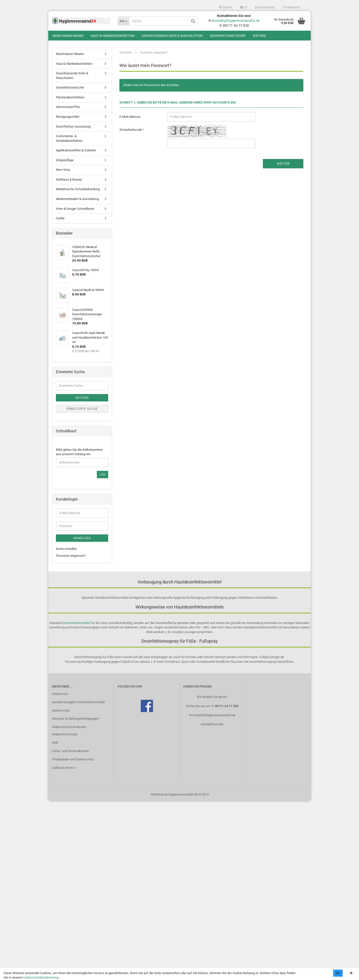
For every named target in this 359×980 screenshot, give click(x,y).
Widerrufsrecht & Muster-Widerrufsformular (70, 731)
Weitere (259, 36)
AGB (55, 743)
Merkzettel (291, 7)
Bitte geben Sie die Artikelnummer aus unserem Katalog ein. (79, 452)
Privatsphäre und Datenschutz (73, 759)
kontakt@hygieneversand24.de (236, 21)
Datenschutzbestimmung (41, 977)
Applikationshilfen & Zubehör (76, 150)
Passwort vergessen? (71, 556)
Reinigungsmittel (68, 117)
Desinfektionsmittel (77, 623)
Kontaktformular (212, 724)
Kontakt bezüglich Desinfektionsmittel (78, 702)
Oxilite (60, 218)
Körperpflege (65, 160)
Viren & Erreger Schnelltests (75, 209)
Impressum (60, 694)
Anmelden (82, 538)
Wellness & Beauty (69, 179)
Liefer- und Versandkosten (70, 751)
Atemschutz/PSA (68, 107)
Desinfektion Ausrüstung (73, 126)
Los (103, 475)
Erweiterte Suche (82, 409)
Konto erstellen (66, 549)
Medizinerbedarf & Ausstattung (77, 199)
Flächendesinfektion (70, 97)
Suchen (226, 7)
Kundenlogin (265, 7)
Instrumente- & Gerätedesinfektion (69, 138)
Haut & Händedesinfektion (113, 36)
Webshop (157, 794)
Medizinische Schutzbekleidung (78, 189)
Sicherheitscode (131, 130)
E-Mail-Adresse (130, 117)
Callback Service (64, 768)
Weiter (283, 164)
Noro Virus (63, 170)
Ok (338, 973)
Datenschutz (61, 710)
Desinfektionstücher (228, 36)
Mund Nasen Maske (68, 36)
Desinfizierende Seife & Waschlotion (172, 36)
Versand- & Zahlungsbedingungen (75, 719)
